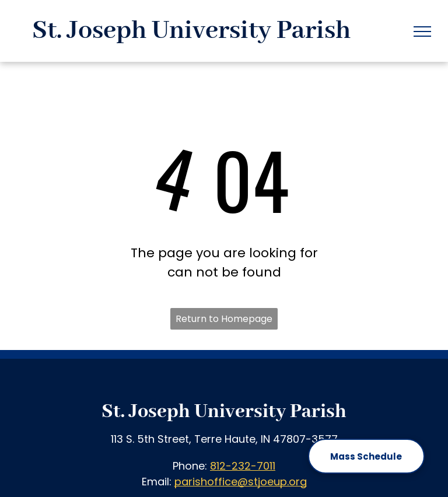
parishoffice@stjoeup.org (241, 482)
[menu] (422, 32)
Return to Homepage (224, 319)
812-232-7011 (243, 466)
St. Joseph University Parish (224, 412)
